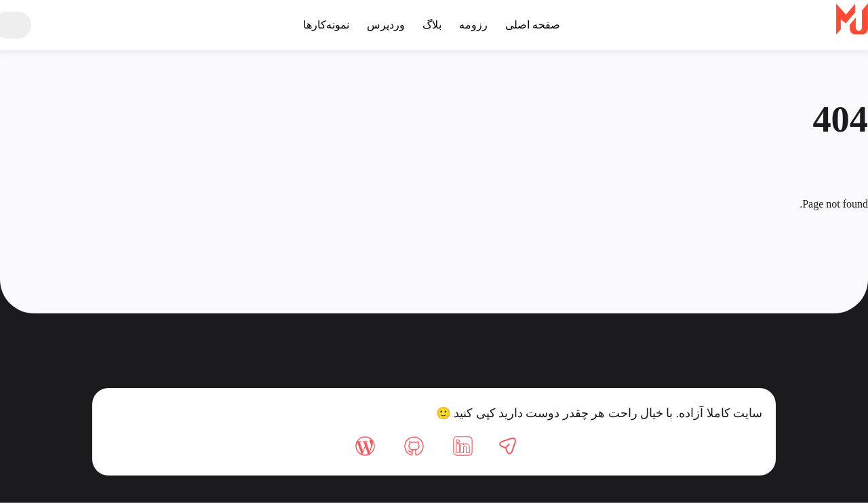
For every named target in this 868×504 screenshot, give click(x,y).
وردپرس (384, 25)
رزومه (476, 25)
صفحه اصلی (537, 25)
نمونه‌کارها (321, 25)
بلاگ (432, 25)
